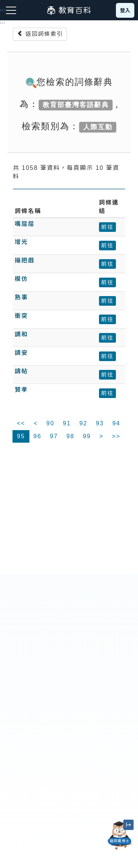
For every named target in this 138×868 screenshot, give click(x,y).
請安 (21, 353)
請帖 (21, 371)
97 (54, 436)
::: (3, 23)
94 (116, 423)
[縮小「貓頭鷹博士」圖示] (128, 825)
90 (50, 423)
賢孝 (21, 390)
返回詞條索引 (40, 34)
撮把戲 (25, 260)
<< (21, 423)
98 (70, 436)
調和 (21, 334)
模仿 (21, 279)
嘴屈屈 (25, 224)
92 (84, 423)
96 (38, 436)
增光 (21, 242)
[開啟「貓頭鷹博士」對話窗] (120, 836)
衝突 (21, 316)
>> (116, 436)
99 (87, 436)
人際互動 (98, 127)
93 (100, 423)
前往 (107, 227)
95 (21, 436)
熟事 (21, 297)
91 (67, 423)
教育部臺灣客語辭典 (76, 105)
